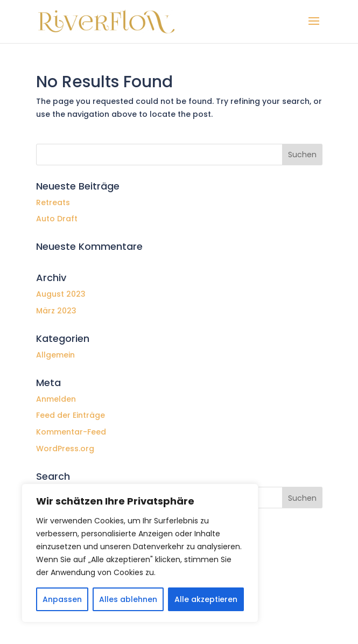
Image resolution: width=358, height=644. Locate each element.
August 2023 (61, 294)
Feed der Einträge (71, 415)
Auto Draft (57, 219)
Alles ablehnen (128, 599)
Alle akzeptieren (206, 599)
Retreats (53, 202)
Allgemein (55, 355)
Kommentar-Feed (71, 432)
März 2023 (56, 311)
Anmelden (56, 399)
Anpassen (62, 599)
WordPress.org (65, 449)
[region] (140, 553)
